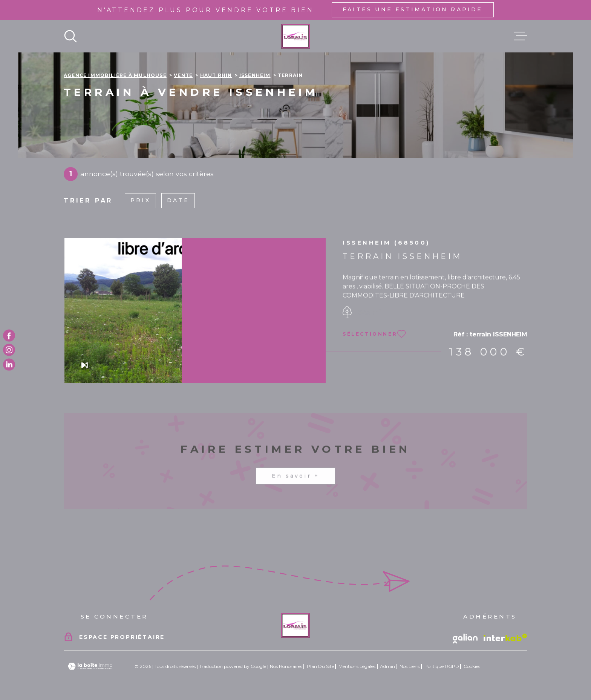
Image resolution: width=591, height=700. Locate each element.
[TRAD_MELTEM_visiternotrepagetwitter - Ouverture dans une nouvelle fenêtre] (9, 364)
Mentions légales (357, 666)
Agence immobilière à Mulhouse (115, 75)
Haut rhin (216, 75)
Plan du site (320, 666)
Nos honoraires (286, 666)
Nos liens (410, 666)
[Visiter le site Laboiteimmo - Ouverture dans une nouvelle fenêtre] (90, 666)
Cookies (472, 666)
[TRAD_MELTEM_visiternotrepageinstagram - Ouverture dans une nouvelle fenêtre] (9, 350)
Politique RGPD (442, 666)
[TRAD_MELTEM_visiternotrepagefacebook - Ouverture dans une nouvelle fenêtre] (9, 336)
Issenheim (255, 75)
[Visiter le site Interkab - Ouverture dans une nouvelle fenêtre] (505, 637)
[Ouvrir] (70, 36)
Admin (387, 666)
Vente (183, 75)
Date (178, 200)
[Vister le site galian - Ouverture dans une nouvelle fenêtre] (465, 639)
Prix (140, 200)
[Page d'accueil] (296, 36)
